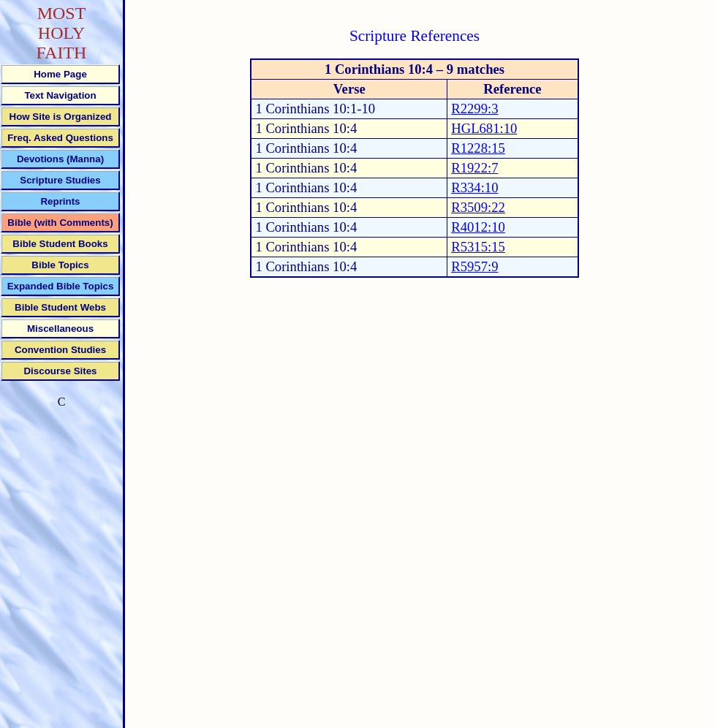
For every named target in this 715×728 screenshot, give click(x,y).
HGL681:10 (484, 128)
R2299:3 (474, 109)
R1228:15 (478, 148)
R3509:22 (478, 207)
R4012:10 (478, 227)
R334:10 (474, 187)
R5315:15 (478, 247)
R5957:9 (474, 266)
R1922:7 (474, 168)
